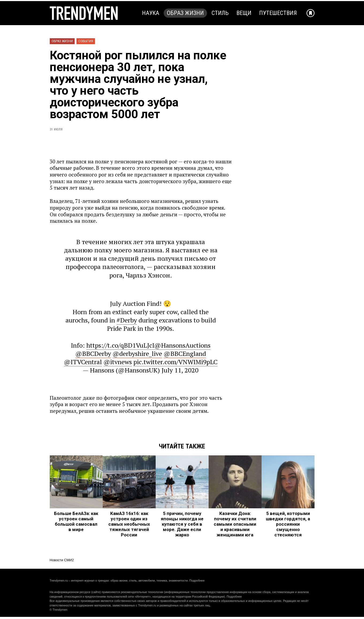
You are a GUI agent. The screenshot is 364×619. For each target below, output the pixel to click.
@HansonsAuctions (182, 345)
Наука (151, 13)
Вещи (244, 13)
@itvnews (118, 362)
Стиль (220, 13)
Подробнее (197, 580)
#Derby (127, 320)
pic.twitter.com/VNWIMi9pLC (175, 362)
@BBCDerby (93, 353)
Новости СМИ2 (62, 560)
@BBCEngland (185, 353)
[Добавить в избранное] (311, 13)
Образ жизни (185, 13)
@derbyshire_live (137, 353)
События (86, 41)
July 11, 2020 (180, 370)
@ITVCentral (83, 362)
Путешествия (278, 13)
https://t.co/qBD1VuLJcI (120, 345)
